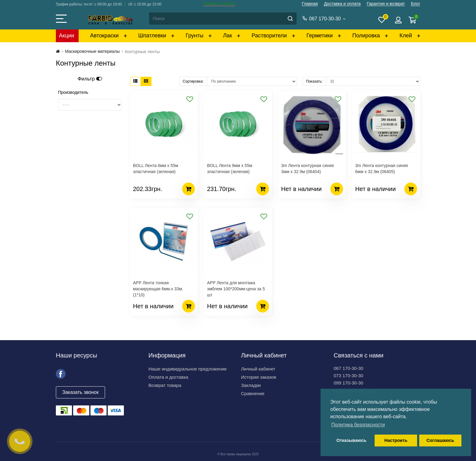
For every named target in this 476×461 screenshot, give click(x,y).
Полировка (366, 36)
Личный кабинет (258, 369)
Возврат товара (165, 385)
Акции (66, 36)
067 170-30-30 (348, 368)
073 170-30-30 (348, 376)
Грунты (195, 36)
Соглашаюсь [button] (440, 440)
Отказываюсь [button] (351, 440)
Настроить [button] (396, 440)
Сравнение (253, 393)
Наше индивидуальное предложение (188, 369)
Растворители (269, 36)
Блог (416, 4)
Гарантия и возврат (386, 4)
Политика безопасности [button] (358, 425)
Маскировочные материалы (92, 51)
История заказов (259, 377)
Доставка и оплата (342, 4)
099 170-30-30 (348, 383)
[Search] (223, 19)
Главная (310, 4)
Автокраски (104, 36)
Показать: (314, 81)
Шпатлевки (152, 36)
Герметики (320, 36)
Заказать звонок (219, 4)
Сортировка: (193, 81)
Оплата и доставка (168, 377)
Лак (228, 36)
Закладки (251, 385)
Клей (406, 36)
